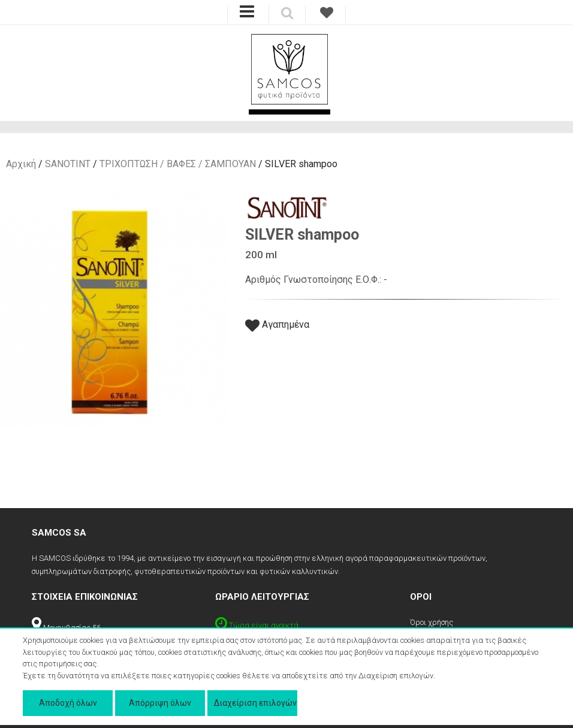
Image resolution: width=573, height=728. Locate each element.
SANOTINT (68, 164)
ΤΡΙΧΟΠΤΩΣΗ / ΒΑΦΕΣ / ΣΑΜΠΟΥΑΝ (178, 164)
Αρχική (21, 164)
